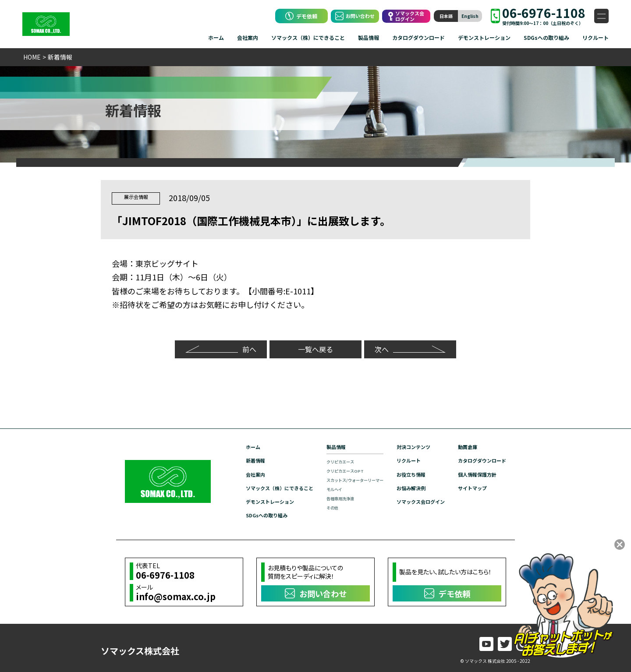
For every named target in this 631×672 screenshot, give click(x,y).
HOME (32, 57)
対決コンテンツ (406, 446)
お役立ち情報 (404, 473)
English (470, 16)
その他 (318, 507)
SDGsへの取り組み (546, 37)
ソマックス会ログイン (414, 500)
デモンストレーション (484, 37)
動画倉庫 (464, 446)
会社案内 (248, 37)
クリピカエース (327, 461)
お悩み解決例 (404, 487)
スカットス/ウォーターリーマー (343, 479)
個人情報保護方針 (475, 473)
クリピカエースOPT (332, 470)
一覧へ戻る (315, 348)
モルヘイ (320, 489)
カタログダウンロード (418, 37)
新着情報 (235, 460)
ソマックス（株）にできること (308, 37)
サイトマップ (469, 487)
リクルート (596, 37)
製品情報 (369, 37)
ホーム (216, 37)
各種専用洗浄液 (327, 498)
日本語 (446, 16)
